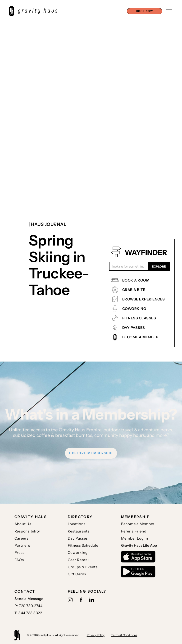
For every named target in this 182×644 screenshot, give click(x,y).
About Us (23, 524)
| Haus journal (48, 224)
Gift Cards (77, 574)
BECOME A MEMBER (140, 337)
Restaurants (79, 531)
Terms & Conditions (124, 635)
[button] (145, 11)
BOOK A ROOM (136, 280)
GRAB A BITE (134, 290)
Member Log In (135, 538)
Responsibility (27, 531)
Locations (77, 524)
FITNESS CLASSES (139, 318)
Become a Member (138, 524)
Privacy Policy (96, 635)
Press (19, 552)
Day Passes (78, 538)
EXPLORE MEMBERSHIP (91, 453)
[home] (36, 11)
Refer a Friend (134, 531)
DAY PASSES (134, 328)
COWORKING (134, 309)
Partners (22, 545)
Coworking (78, 552)
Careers (21, 538)
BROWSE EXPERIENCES (144, 299)
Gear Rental (78, 560)
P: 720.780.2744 (29, 606)
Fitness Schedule (83, 545)
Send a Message (29, 599)
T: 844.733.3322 (28, 613)
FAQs (19, 560)
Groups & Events (83, 567)
